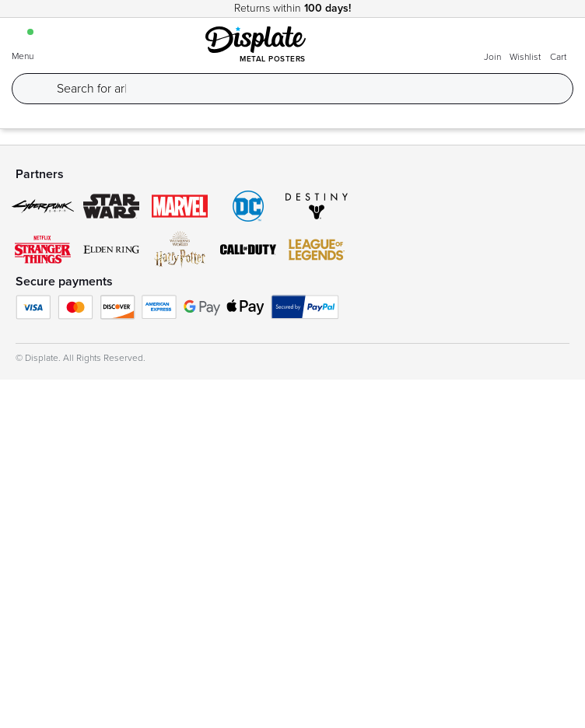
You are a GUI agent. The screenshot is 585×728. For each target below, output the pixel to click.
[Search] (305, 89)
